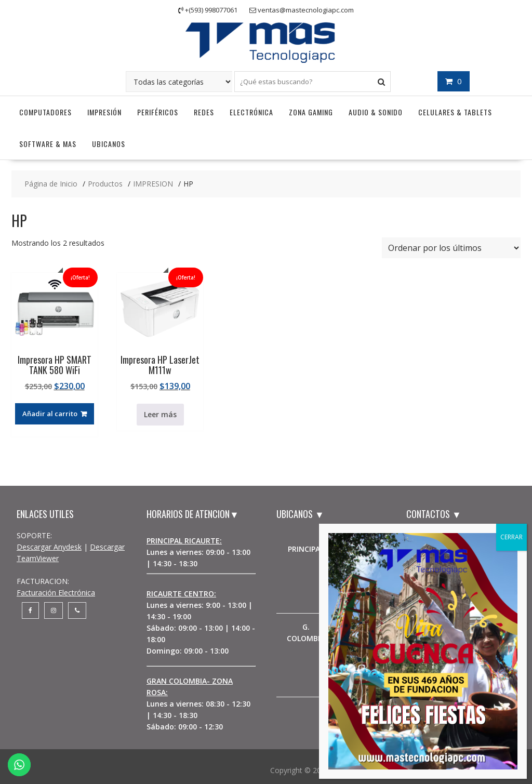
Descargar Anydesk (49, 547)
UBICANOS (109, 144)
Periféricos (158, 112)
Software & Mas (48, 144)
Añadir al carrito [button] (50, 414)
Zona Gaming (311, 112)
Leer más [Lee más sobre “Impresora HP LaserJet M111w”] (160, 414)
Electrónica (251, 112)
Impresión (104, 112)
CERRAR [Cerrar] (511, 537)
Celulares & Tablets (455, 112)
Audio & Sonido (376, 112)
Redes (204, 112)
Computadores (45, 112)
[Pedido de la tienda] (451, 248)
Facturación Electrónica (56, 593)
